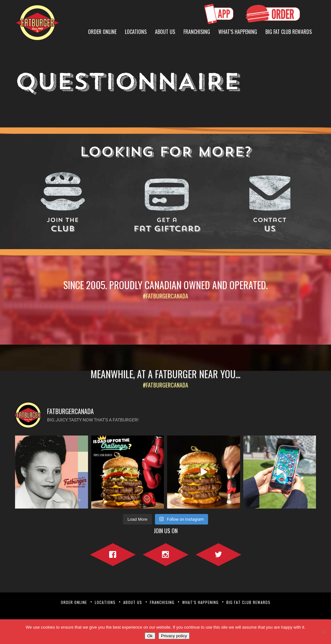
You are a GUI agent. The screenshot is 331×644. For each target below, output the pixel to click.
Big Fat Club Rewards (289, 32)
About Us (165, 32)
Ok (150, 636)
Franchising (197, 32)
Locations (136, 32)
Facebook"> (113, 553)
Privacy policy (174, 636)
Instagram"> (166, 553)
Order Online (102, 32)
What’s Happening (238, 32)
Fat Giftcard (167, 225)
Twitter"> (218, 553)
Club (63, 225)
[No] (323, 632)
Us (270, 225)
